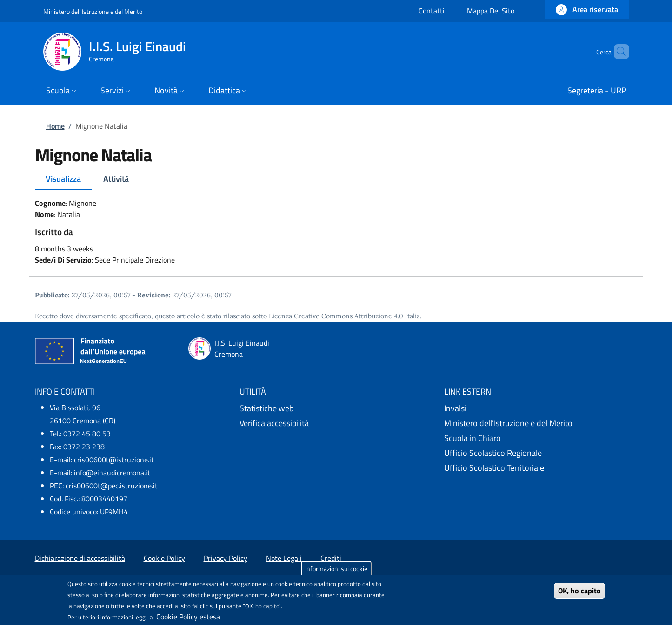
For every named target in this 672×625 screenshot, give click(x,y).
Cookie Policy (164, 558)
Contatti (432, 11)
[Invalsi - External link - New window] (541, 408)
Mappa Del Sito (491, 11)
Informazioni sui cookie (336, 569)
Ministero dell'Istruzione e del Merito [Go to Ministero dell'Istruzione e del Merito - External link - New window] (93, 11)
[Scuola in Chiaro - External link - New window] (541, 438)
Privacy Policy (226, 558)
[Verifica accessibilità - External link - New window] (336, 423)
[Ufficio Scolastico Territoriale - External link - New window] (541, 468)
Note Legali (284, 558)
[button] (587, 10)
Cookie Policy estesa (188, 617)
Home (55, 126)
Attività (116, 179)
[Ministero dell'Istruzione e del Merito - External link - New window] (541, 423)
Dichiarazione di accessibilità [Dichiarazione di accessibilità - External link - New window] (80, 558)
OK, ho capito (579, 591)
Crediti (331, 558)
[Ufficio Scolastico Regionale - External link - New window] (541, 453)
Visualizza (63, 179)
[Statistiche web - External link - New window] (336, 408)
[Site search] (618, 52)
